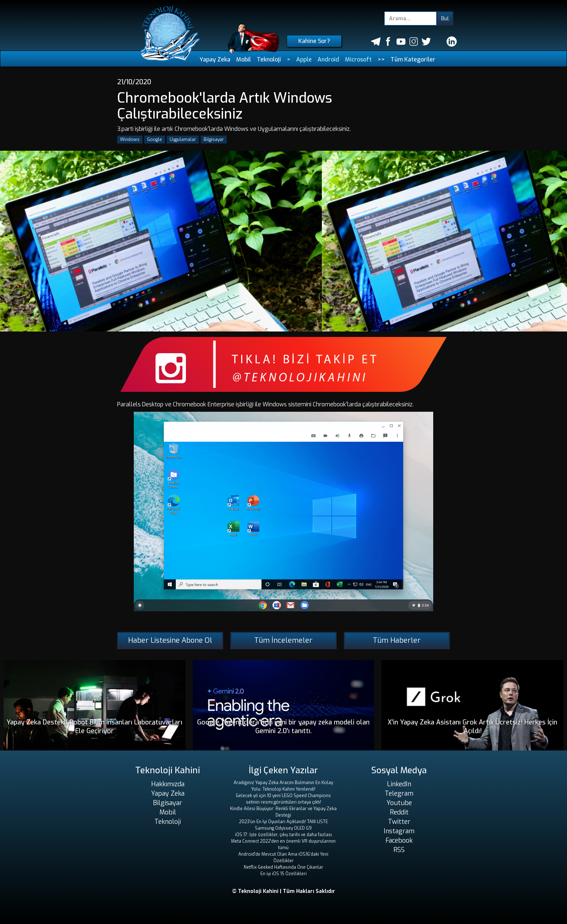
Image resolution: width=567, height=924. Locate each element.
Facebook (399, 840)
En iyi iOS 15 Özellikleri (283, 874)
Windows (130, 140)
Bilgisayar (214, 140)
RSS (399, 850)
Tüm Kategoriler (413, 59)
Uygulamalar (183, 140)
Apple (304, 59)
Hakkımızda (168, 784)
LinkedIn (399, 784)
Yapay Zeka (215, 59)
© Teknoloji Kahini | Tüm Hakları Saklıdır (284, 891)
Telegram (399, 793)
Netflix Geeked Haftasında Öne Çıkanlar (283, 867)
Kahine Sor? (314, 41)
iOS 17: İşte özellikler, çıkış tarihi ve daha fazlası (283, 835)
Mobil (244, 59)
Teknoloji (269, 59)
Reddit (399, 812)
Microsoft (358, 59)
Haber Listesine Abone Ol (170, 640)
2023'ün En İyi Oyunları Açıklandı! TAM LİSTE (283, 822)
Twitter (399, 822)
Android (328, 59)
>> (381, 59)
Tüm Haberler (397, 640)
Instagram (399, 831)
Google (155, 140)
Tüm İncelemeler (283, 640)
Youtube (399, 803)
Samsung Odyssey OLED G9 (283, 828)
